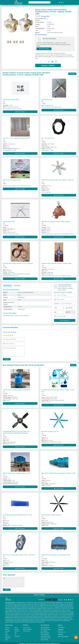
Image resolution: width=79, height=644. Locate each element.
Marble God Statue (49, 612)
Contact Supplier (45, 48)
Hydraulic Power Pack (22, 609)
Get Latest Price (45, 16)
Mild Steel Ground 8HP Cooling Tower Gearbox (56, 221)
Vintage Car (66, 618)
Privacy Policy (26, 630)
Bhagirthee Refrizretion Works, (11, 275)
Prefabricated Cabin (58, 606)
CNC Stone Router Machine (34, 609)
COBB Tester (46, 611)
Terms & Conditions (28, 629)
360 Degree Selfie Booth (46, 620)
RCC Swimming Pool (16, 618)
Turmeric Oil (18, 621)
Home (3, 5)
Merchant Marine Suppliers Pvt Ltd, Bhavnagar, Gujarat (17, 185)
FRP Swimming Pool (59, 617)
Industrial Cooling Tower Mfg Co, (11, 233)
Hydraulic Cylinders (12, 609)
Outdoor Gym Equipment (41, 618)
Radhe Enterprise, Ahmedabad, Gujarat (51, 106)
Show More (72, 73)
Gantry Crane (26, 611)
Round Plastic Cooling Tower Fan (52, 514)
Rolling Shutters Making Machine (52, 615)
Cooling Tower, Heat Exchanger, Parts (13, 5)
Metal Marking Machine (38, 612)
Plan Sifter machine (10, 614)
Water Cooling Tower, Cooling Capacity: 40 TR (17, 473)
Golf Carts (61, 618)
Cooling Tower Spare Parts (11, 99)
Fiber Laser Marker (28, 612)
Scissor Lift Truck (35, 605)
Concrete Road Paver (57, 620)
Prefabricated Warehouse (21, 608)
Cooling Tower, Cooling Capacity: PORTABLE (17, 389)
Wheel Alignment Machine (11, 617)
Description (17, 285)
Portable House (62, 605)
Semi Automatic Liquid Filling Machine (30, 615)
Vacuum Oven (59, 608)
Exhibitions (8, 637)
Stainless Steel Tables (32, 603)
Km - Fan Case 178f (48, 137)
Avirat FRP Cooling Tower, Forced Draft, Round (56, 554)
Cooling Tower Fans (9, 221)
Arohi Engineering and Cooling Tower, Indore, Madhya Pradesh (57, 233)
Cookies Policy (26, 627)
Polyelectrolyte (41, 621)
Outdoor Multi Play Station (40, 602)
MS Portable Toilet (15, 606)
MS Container (50, 606)
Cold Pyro (38, 620)
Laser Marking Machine (21, 602)
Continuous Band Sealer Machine (66, 614)
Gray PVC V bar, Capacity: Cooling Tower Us (16, 137)
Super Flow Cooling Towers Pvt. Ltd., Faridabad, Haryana (56, 275)
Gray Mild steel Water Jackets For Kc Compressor (18, 263)
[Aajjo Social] (65, 599)
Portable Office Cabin (68, 606)
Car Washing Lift (63, 615)
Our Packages (44, 630)
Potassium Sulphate (10, 621)
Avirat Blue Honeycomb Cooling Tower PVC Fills (17, 514)
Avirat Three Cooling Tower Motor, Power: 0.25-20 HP (19, 554)
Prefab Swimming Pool (49, 617)
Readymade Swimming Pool (28, 618)
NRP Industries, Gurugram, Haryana (12, 108)
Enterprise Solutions (45, 637)
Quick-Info (8, 636)
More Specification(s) (41, 34)
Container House (51, 608)
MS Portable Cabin (32, 606)
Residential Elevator (18, 605)
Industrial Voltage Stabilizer (59, 609)
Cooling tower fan (47, 99)
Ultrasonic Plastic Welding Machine (39, 614)
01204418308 (61, 627)
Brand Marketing (45, 634)
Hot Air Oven (65, 608)
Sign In (61, 2)
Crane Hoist (32, 611)
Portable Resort (24, 606)
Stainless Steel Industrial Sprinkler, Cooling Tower (56, 263)
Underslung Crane (18, 611)
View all (73, 364)
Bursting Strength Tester (55, 611)
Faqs (6, 639)
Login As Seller (44, 639)
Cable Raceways (27, 614)
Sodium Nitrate (66, 620)
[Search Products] (29, 2)
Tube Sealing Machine (68, 602)
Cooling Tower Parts (25, 5)
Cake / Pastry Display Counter (16, 612)
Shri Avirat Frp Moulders (49, 38)
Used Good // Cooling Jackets (12, 179)
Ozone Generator (31, 620)
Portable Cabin (30, 602)
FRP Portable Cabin (42, 606)
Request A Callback (39, 594)
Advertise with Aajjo (45, 629)
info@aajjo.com (62, 631)
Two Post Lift (71, 615)
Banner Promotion (45, 632)
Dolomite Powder (33, 621)
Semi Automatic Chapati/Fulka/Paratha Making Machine (30, 617)
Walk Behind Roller (51, 602)
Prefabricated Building (10, 608)
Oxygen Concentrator (22, 620)
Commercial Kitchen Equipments (66, 612)
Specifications (7, 285)
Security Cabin (55, 605)
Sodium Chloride (25, 621)
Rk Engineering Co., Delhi (9, 150)
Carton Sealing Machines (54, 603)
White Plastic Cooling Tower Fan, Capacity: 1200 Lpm (58, 179)
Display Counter (64, 603)
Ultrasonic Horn (19, 614)
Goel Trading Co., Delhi (47, 150)
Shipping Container (42, 608)
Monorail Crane (39, 611)
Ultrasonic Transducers (53, 614)
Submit (7, 359)
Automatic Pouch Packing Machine (13, 615)
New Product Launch (46, 636)
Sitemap (7, 629)
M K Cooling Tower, (46, 192)
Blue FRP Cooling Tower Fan (50, 431)
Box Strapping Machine (43, 603)
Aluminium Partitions (22, 603)
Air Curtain (56, 612)
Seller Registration (45, 627)
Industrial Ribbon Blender (11, 603)
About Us (7, 627)
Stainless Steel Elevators (45, 605)
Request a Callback (48, 65)
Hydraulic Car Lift (27, 605)
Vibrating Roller (59, 602)
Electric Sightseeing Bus (52, 618)
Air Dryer (41, 615)
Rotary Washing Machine (47, 609)
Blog (6, 634)
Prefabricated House (32, 608)
